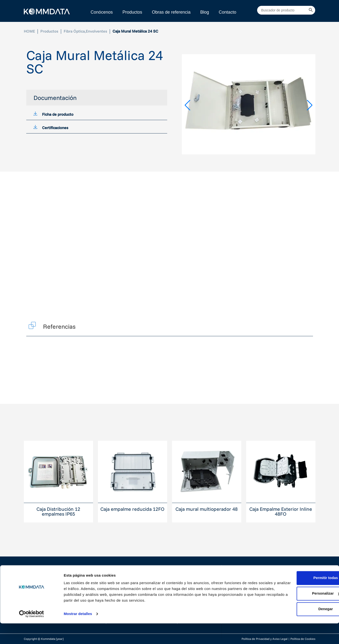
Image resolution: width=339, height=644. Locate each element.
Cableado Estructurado (131, 579)
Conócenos (102, 12)
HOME (29, 31)
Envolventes (96, 31)
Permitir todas (299, 598)
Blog (205, 12)
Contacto (227, 12)
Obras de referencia (171, 12)
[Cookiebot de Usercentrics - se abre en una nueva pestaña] (31, 635)
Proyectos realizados (200, 582)
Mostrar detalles (78, 634)
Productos (132, 12)
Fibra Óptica (74, 31)
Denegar (298, 630)
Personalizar (299, 614)
